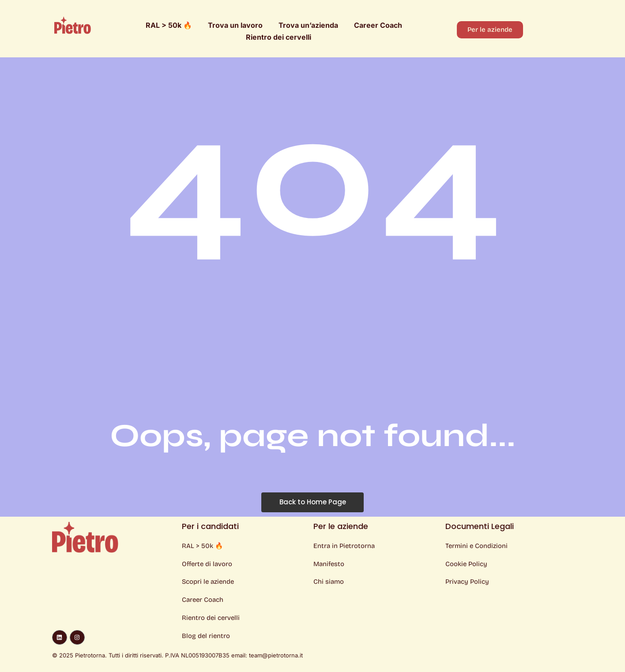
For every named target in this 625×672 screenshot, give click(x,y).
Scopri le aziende (208, 582)
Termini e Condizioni (476, 546)
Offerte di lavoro (207, 564)
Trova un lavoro (235, 25)
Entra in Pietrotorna (344, 546)
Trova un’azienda (308, 25)
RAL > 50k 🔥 (169, 25)
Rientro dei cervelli (279, 37)
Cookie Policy (466, 564)
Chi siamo (329, 582)
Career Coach (378, 25)
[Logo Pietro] (73, 25)
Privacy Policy (467, 582)
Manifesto (329, 564)
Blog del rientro (206, 636)
